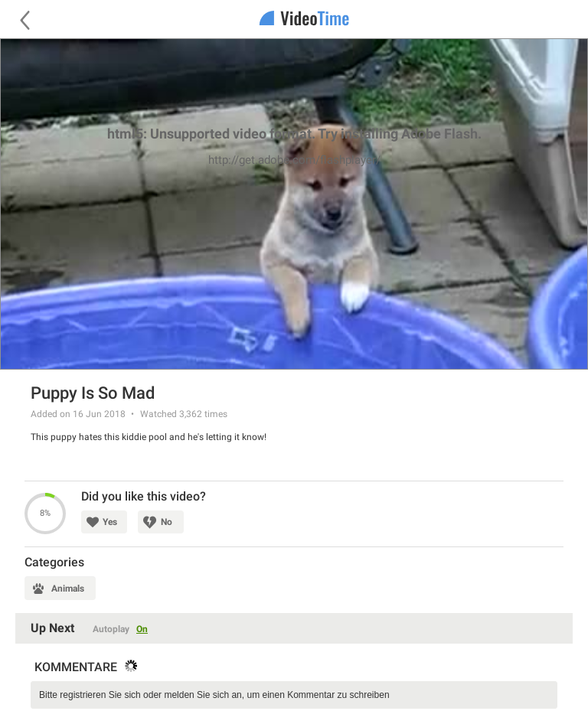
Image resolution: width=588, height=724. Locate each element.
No (167, 522)
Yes (110, 522)
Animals (68, 589)
